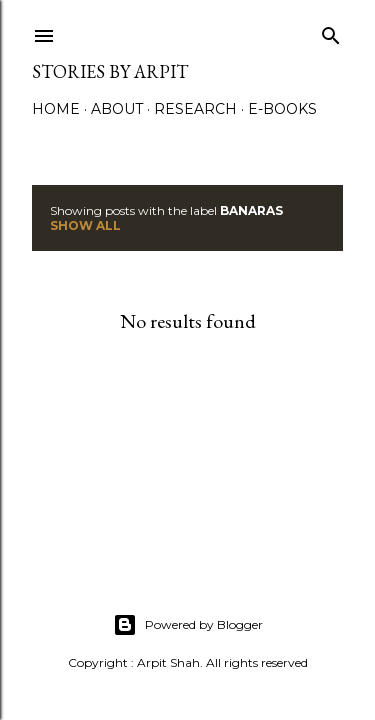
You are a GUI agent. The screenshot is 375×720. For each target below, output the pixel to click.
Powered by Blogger (188, 625)
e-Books (282, 109)
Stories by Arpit (110, 71)
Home (56, 109)
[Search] (331, 31)
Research (195, 109)
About (117, 109)
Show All (85, 225)
